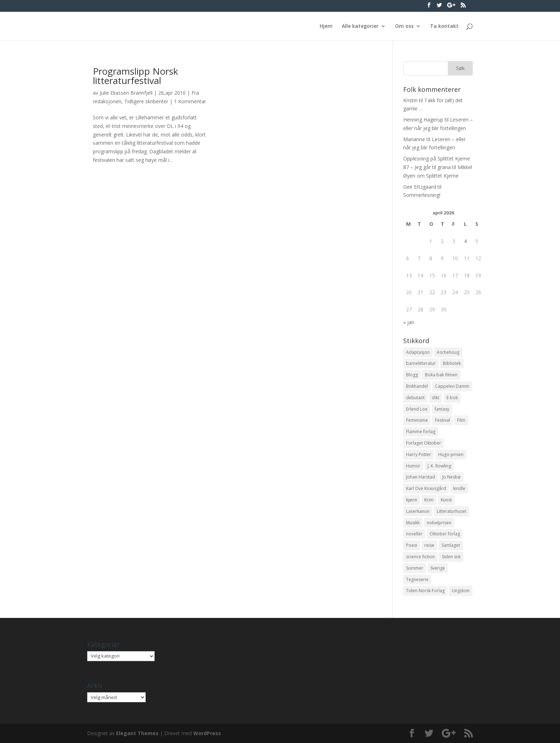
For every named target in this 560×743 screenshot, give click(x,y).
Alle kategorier (360, 26)
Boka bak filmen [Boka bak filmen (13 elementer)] (441, 375)
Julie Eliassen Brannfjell (126, 93)
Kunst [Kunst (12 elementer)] (446, 500)
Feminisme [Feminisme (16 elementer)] (417, 420)
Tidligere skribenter (146, 101)
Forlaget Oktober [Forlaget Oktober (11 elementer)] (424, 443)
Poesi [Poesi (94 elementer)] (412, 545)
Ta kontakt (444, 26)
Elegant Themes (137, 733)
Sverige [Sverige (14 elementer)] (438, 568)
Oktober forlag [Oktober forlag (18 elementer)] (445, 534)
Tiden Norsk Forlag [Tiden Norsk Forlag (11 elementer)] (425, 591)
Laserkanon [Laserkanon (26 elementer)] (418, 511)
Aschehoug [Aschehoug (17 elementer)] (448, 352)
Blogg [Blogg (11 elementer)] (412, 375)
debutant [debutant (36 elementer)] (415, 398)
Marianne (414, 139)
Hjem (326, 26)
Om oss (404, 26)
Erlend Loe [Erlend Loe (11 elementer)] (417, 409)
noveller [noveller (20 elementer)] (414, 534)
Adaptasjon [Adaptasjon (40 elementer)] (418, 352)
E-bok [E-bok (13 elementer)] (452, 398)
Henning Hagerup (423, 120)
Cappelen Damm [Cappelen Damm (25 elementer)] (452, 386)
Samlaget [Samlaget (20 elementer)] (451, 545)
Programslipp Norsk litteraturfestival (136, 76)
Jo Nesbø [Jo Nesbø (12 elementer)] (451, 477)
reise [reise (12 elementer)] (429, 545)
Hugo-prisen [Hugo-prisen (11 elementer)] (451, 454)
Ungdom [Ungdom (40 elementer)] (461, 591)
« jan (409, 322)
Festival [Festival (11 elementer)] (442, 420)
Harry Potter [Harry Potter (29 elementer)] (419, 454)
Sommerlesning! (422, 195)
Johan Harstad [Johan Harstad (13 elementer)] (421, 477)
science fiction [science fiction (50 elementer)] (420, 557)
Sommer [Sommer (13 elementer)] (415, 568)
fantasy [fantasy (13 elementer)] (442, 409)
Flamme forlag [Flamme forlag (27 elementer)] (421, 432)
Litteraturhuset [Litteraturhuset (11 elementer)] (452, 511)
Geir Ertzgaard (420, 187)
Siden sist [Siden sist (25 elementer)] (451, 557)
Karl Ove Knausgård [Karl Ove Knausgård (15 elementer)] (426, 488)
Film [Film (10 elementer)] (461, 420)
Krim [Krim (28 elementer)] (429, 500)
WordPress (207, 733)
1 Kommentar (190, 101)
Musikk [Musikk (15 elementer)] (413, 523)
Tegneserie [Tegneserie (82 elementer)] (417, 579)
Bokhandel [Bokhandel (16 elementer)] (417, 386)
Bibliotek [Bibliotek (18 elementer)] (452, 363)
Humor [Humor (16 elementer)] (413, 466)
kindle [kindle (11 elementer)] (459, 488)
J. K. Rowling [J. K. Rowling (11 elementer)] (439, 466)
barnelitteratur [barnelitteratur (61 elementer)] (421, 363)
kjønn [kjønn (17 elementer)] (412, 500)
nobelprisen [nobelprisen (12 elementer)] (439, 523)
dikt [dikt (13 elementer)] (436, 398)
